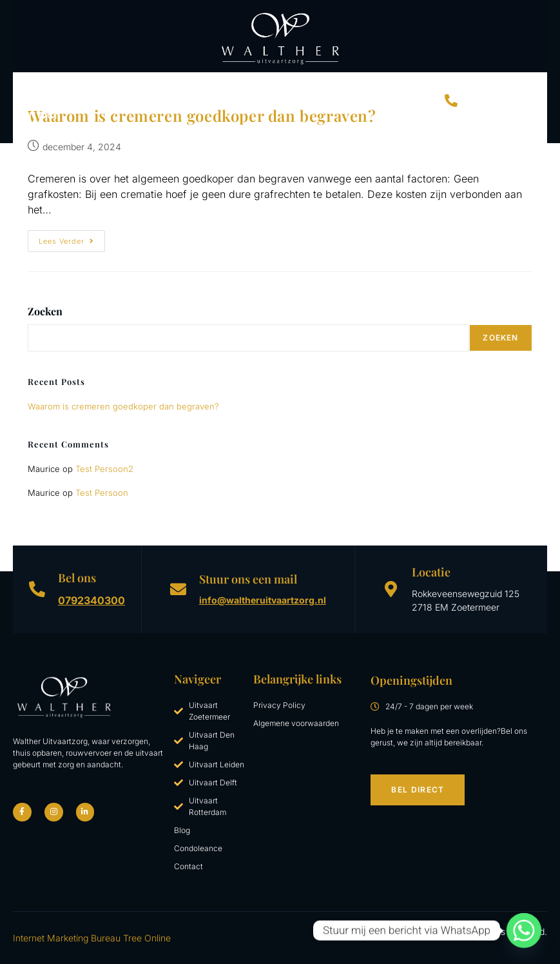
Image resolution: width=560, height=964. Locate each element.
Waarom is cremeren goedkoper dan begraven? (123, 406)
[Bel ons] (37, 589)
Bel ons (77, 578)
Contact (37, 115)
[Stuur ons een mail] (178, 589)
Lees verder (72, 238)
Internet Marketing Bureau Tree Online (92, 938)
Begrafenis (137, 85)
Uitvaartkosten (278, 86)
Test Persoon (102, 493)
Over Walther (363, 85)
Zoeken (45, 311)
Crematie (198, 86)
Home (29, 85)
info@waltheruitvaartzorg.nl (263, 600)
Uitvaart (76, 86)
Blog (415, 85)
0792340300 (92, 600)
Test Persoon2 (104, 469)
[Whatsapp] (524, 930)
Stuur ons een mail (248, 579)
